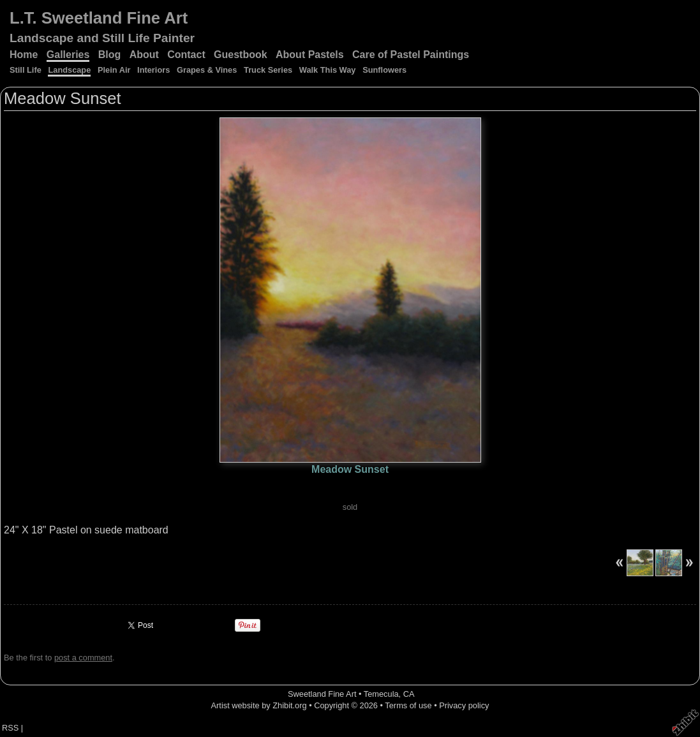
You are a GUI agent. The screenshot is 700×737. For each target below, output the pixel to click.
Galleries (68, 55)
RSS (10, 728)
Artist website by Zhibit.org (259, 705)
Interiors (153, 70)
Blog (110, 55)
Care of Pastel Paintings (411, 55)
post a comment (83, 658)
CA (409, 694)
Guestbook (241, 55)
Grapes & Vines (207, 70)
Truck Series (268, 70)
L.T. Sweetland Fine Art (99, 18)
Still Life (26, 70)
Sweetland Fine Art (322, 694)
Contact (186, 55)
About (144, 55)
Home (24, 55)
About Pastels (310, 55)
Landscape (69, 70)
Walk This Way (328, 70)
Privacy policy (464, 705)
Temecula (381, 694)
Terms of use (408, 705)
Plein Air (114, 70)
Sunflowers (384, 70)
